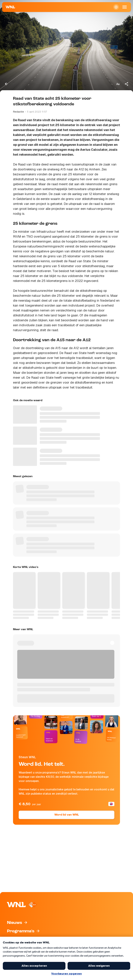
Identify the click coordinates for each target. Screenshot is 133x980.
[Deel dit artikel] (127, 84)
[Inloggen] (116, 7)
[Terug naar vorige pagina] (6, 84)
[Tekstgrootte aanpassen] (118, 84)
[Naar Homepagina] (10, 7)
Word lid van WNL (67, 815)
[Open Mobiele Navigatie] (125, 7)
